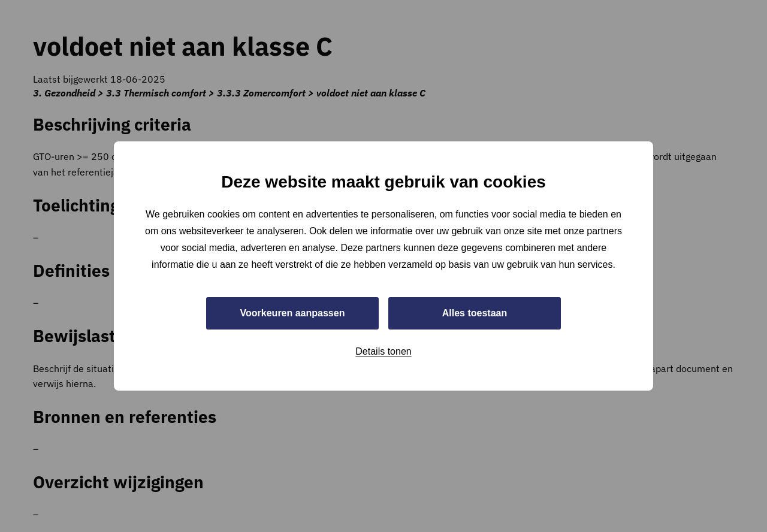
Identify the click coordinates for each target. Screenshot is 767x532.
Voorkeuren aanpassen (293, 313)
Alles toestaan (475, 313)
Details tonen (383, 351)
